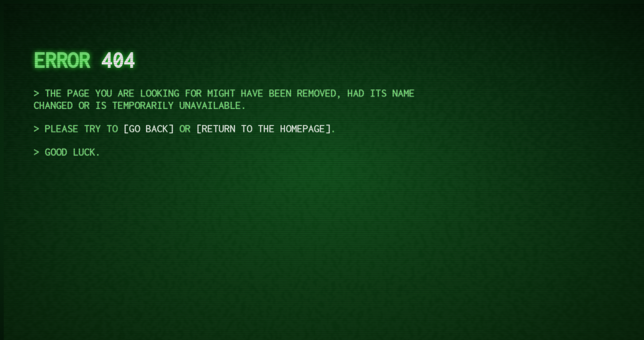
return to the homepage (263, 128)
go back (149, 128)
